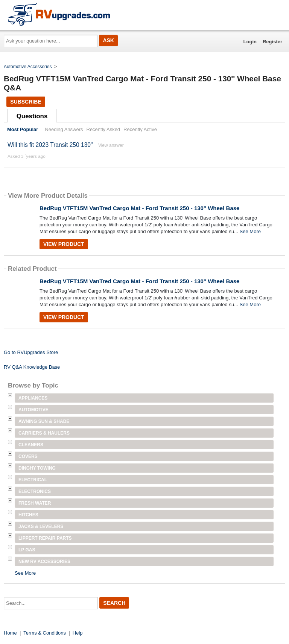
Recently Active (140, 129)
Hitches (28, 515)
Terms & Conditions (45, 633)
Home (10, 633)
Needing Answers (64, 129)
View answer (111, 145)
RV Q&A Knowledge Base (32, 367)
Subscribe (26, 102)
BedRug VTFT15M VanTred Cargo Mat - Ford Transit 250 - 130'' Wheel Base (139, 208)
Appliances (33, 398)
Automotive (33, 410)
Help (78, 633)
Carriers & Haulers (44, 433)
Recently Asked (103, 129)
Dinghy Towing (37, 468)
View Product (64, 244)
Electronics (35, 491)
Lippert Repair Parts (45, 538)
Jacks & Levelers (41, 526)
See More (250, 231)
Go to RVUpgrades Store (31, 352)
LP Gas (27, 550)
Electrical (33, 480)
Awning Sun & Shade (44, 421)
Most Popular (23, 129)
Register (272, 42)
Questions (32, 116)
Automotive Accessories (28, 67)
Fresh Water (35, 503)
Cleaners (31, 445)
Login (250, 42)
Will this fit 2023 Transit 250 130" (50, 145)
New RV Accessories (44, 562)
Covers (28, 456)
